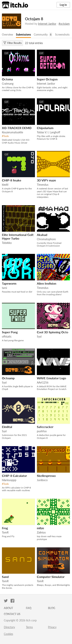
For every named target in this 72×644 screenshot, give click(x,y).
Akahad (42, 235)
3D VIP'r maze (46, 180)
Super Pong (10, 332)
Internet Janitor (47, 24)
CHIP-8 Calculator (14, 476)
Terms (29, 627)
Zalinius (41, 532)
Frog (5, 528)
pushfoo (42, 431)
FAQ (29, 608)
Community (41, 34)
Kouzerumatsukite (12, 132)
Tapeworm (9, 283)
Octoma (7, 79)
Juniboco (42, 480)
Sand (5, 577)
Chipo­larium (45, 128)
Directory (9, 627)
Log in (63, 5)
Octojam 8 (34, 19)
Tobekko (7, 243)
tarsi (4, 288)
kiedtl (5, 185)
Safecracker (45, 427)
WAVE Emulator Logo (51, 378)
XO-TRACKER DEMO (17, 128)
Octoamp (8, 378)
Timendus (43, 185)
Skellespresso (46, 476)
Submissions (23, 34)
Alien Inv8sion (47, 283)
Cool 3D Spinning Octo (53, 332)
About (8, 608)
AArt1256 (43, 382)
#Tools (5, 136)
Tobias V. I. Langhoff (48, 132)
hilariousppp (9, 480)
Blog (52, 608)
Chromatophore (46, 239)
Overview (7, 34)
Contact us (12, 614)
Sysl (39, 336)
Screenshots (62, 34)
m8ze (41, 528)
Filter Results (12, 43)
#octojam (64, 24)
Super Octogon (47, 79)
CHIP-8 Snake (12, 180)
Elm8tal (7, 427)
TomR (5, 532)
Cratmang (8, 84)
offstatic (7, 336)
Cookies (8, 634)
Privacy (52, 627)
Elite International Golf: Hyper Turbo (18, 237)
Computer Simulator (51, 577)
